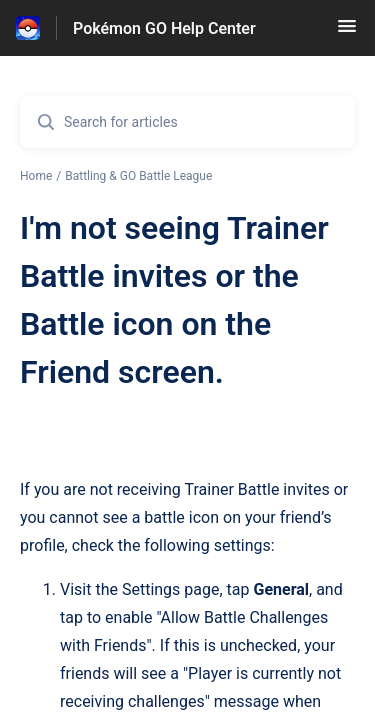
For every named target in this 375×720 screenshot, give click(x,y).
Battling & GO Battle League (138, 176)
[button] (347, 32)
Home (36, 176)
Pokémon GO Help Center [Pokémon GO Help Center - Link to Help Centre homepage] (164, 28)
